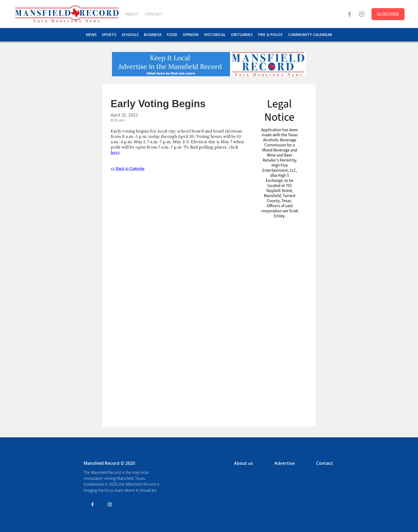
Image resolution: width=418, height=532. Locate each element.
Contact (325, 463)
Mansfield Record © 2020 (109, 463)
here (115, 153)
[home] (67, 14)
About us (244, 463)
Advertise (285, 463)
